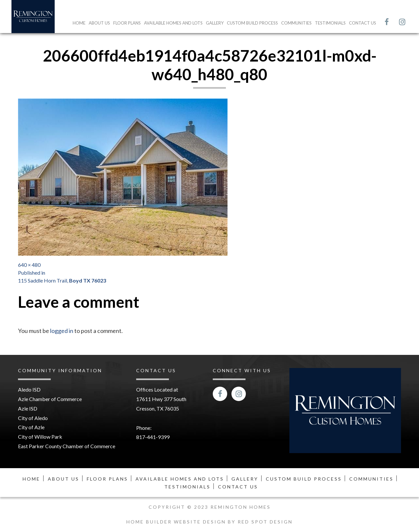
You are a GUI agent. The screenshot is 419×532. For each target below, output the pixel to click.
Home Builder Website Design (177, 522)
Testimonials (330, 23)
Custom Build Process (252, 23)
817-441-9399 (153, 437)
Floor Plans (127, 23)
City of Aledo (33, 418)
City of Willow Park (40, 437)
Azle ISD (28, 408)
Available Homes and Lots (173, 23)
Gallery (215, 23)
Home (79, 23)
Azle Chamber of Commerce (50, 399)
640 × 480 (29, 265)
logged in (62, 331)
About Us (99, 23)
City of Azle (31, 427)
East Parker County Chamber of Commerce (67, 446)
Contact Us (363, 23)
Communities (296, 23)
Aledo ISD (29, 389)
